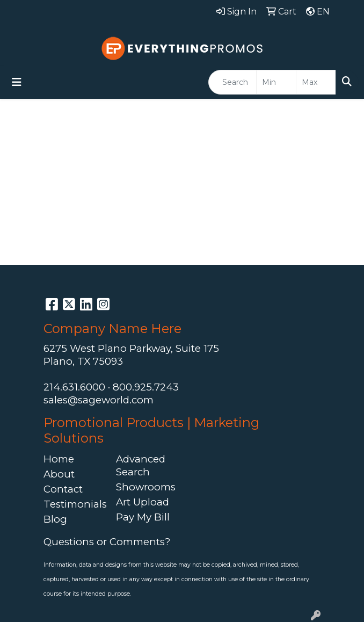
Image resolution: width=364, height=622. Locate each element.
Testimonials (73, 504)
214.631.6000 (74, 387)
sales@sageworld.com (99, 400)
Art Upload (143, 502)
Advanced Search (141, 465)
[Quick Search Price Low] (276, 82)
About (59, 474)
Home (59, 459)
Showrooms (146, 487)
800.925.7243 (146, 387)
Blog (55, 519)
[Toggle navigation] (17, 82)
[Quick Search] (232, 82)
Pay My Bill (143, 517)
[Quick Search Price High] (316, 82)
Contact (63, 489)
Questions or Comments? (107, 542)
